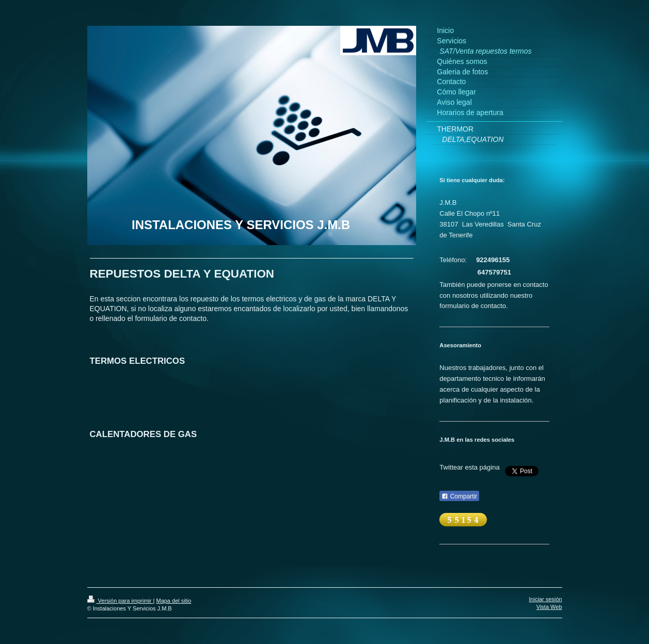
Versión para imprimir (120, 601)
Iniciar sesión (545, 599)
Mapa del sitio (173, 601)
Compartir (459, 496)
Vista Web (549, 607)
